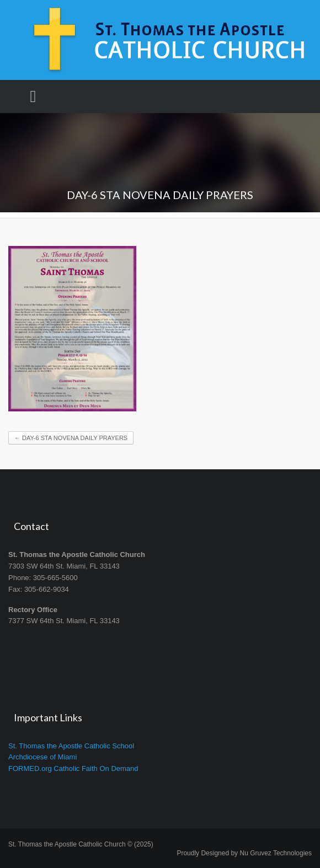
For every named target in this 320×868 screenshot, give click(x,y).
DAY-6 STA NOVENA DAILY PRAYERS (71, 438)
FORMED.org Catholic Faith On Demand (73, 768)
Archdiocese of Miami (42, 757)
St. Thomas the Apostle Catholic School (71, 746)
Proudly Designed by (244, 853)
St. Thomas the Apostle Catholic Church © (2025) (81, 844)
